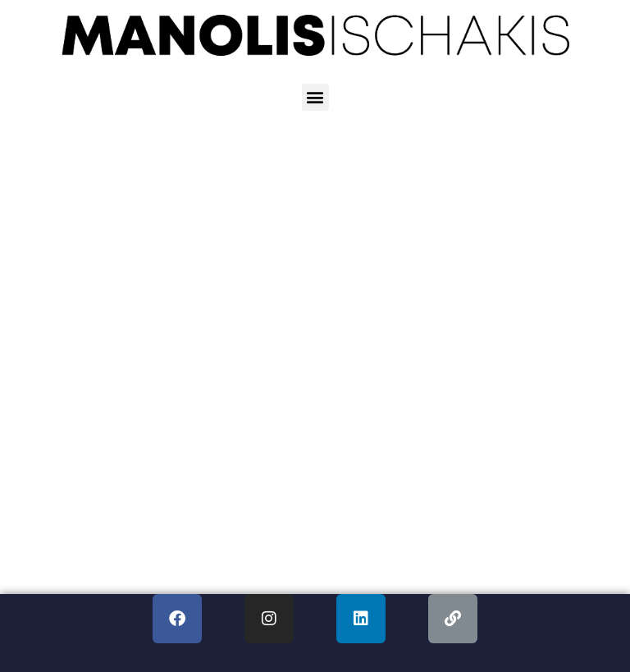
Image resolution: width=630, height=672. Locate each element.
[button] (315, 97)
